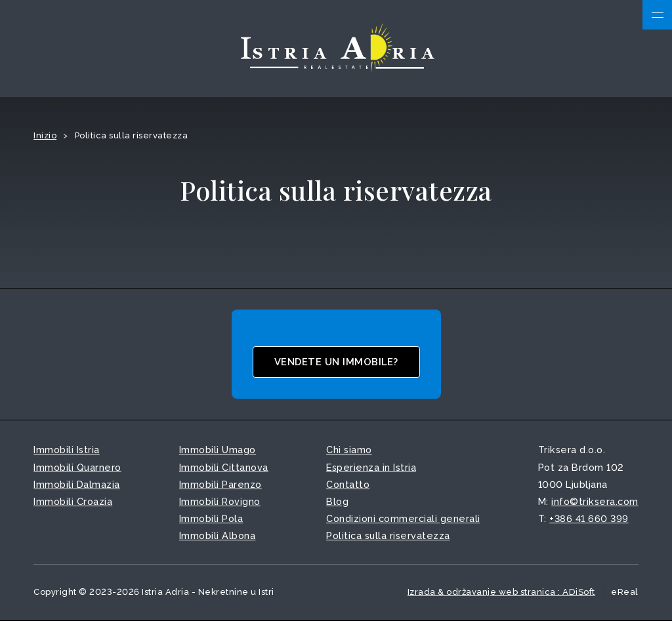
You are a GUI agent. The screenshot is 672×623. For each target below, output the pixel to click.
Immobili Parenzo (220, 486)
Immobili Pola (211, 520)
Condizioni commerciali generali (403, 520)
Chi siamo (349, 452)
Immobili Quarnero (77, 469)
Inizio (45, 137)
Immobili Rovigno (220, 503)
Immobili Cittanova (224, 469)
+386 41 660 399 (589, 520)
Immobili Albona (218, 537)
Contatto (348, 486)
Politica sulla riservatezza (388, 537)
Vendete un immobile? (336, 363)
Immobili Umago (218, 452)
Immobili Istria (67, 452)
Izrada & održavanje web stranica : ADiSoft (501, 593)
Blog (337, 503)
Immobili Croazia (73, 503)
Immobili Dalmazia (77, 486)
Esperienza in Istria (371, 469)
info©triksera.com (595, 503)
